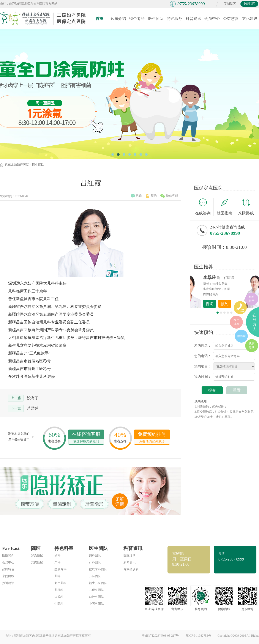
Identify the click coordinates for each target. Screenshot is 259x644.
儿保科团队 (96, 590)
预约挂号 (252, 299)
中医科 (59, 604)
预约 (151, 196)
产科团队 (95, 562)
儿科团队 (95, 576)
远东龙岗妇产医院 (17, 165)
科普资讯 (193, 19)
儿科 (57, 576)
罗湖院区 (230, 4)
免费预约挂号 (152, 438)
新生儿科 (60, 583)
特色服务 (175, 19)
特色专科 (137, 19)
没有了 (33, 398)
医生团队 (156, 19)
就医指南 (226, 207)
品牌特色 (8, 569)
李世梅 (231, 277)
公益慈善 (231, 19)
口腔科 (59, 597)
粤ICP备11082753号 (198, 636)
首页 (99, 19)
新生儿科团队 (98, 583)
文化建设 (250, 19)
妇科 (57, 555)
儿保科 (59, 590)
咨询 (136, 196)
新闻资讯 (129, 562)
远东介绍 (118, 19)
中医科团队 (96, 604)
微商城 (241, 336)
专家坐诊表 (131, 569)
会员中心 (212, 19)
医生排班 (236, 322)
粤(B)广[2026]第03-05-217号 (160, 636)
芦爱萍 (33, 408)
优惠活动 (252, 346)
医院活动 (129, 555)
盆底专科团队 (98, 569)
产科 (57, 562)
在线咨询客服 (86, 438)
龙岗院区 (249, 4)
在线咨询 (204, 207)
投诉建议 (8, 583)
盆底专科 (60, 569)
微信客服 (169, 196)
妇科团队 (95, 555)
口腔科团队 (96, 597)
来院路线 (246, 207)
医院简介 (8, 555)
